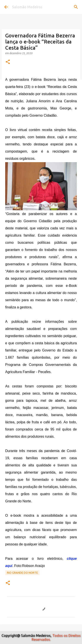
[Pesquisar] (76, 7)
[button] (8, 62)
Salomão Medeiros (27, 7)
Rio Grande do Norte (22, 573)
